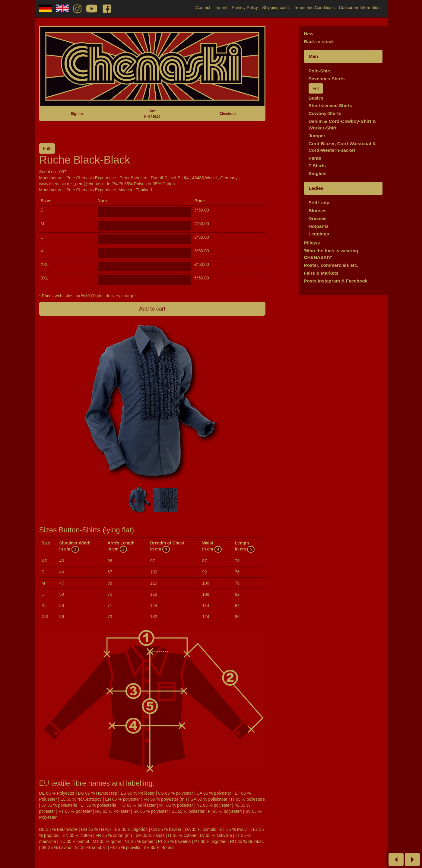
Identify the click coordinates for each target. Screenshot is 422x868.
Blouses (318, 211)
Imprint (221, 8)
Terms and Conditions (314, 8)
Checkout (228, 114)
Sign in (77, 114)
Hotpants (319, 226)
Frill (316, 88)
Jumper (317, 136)
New (309, 34)
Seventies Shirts (327, 79)
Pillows (312, 243)
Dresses (318, 218)
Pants (315, 158)
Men (313, 56)
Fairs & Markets (321, 273)
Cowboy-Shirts (325, 113)
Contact (203, 8)
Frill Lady (319, 203)
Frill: (47, 148)
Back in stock (319, 41)
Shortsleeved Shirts (330, 105)
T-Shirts (317, 166)
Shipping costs (276, 8)
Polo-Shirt (320, 71)
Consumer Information (360, 8)
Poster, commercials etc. (331, 265)
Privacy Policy (245, 8)
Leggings (319, 234)
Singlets (318, 173)
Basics (316, 98)
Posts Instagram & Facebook (336, 281)
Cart (152, 114)
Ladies (316, 188)
